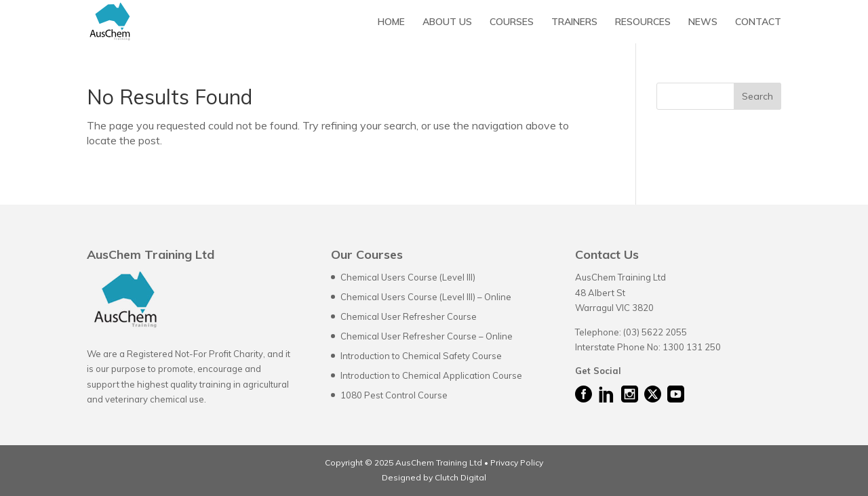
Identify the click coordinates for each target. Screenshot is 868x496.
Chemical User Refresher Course (409, 316)
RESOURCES (643, 22)
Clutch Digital (459, 477)
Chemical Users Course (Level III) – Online (426, 297)
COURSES (512, 22)
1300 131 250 (692, 347)
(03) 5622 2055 (655, 332)
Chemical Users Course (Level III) (408, 277)
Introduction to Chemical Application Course (431, 375)
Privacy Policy (517, 462)
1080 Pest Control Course (394, 395)
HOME (391, 22)
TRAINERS (574, 22)
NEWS (703, 22)
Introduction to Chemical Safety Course (421, 356)
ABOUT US (447, 22)
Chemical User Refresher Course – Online (427, 336)
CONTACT (758, 22)
